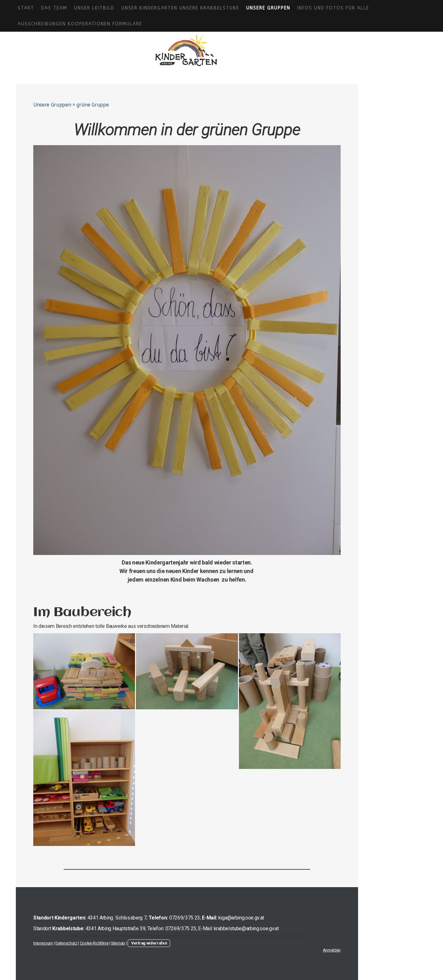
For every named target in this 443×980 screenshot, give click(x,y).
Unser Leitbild (94, 8)
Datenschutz (66, 943)
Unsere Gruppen (268, 8)
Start (26, 8)
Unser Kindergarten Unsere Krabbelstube (180, 8)
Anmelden (332, 950)
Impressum (43, 943)
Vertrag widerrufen (149, 943)
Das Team (54, 8)
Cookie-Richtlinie (94, 943)
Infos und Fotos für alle (333, 8)
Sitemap (118, 943)
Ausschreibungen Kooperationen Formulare (80, 24)
